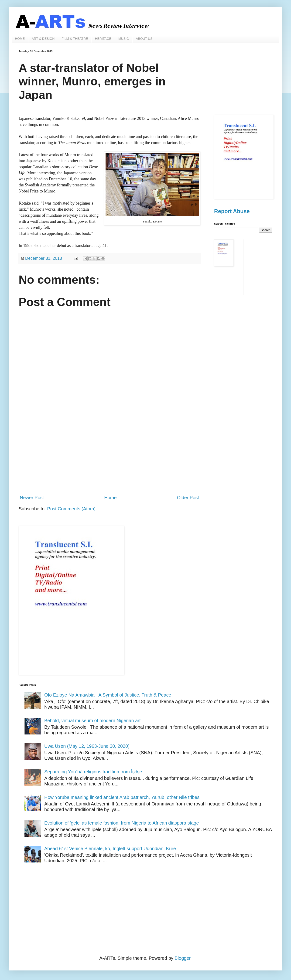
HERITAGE (103, 39)
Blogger (182, 958)
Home (110, 498)
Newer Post (32, 498)
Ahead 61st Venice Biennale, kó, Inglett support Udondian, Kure (110, 849)
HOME (20, 39)
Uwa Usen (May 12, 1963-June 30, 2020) (87, 746)
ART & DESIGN (43, 39)
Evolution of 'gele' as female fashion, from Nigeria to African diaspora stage (122, 823)
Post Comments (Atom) (71, 509)
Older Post (188, 498)
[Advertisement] (109, 452)
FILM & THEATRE (75, 39)
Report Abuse (232, 211)
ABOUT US (144, 39)
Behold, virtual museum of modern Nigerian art (92, 721)
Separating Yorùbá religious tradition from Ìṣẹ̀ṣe (93, 772)
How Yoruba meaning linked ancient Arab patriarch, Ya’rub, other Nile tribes (122, 797)
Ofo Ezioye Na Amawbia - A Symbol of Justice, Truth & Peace (108, 695)
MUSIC (124, 39)
